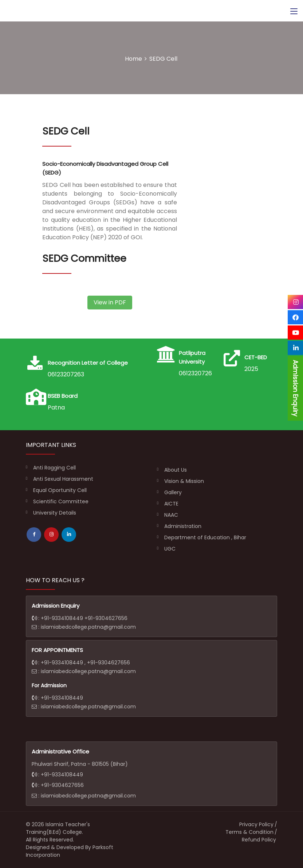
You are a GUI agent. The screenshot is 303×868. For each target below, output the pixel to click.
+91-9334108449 (63, 618)
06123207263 (197, 373)
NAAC (171, 515)
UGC (170, 549)
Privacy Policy (256, 824)
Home (133, 59)
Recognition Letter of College (88, 363)
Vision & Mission (184, 481)
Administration (183, 526)
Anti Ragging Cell (54, 468)
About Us (176, 470)
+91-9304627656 (106, 618)
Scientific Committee (61, 501)
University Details (55, 513)
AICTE (171, 504)
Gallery (173, 492)
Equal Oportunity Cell (60, 490)
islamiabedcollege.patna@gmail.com (88, 627)
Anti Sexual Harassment (63, 479)
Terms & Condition (249, 832)
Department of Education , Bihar (205, 537)
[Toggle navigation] (294, 12)
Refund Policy (259, 840)
